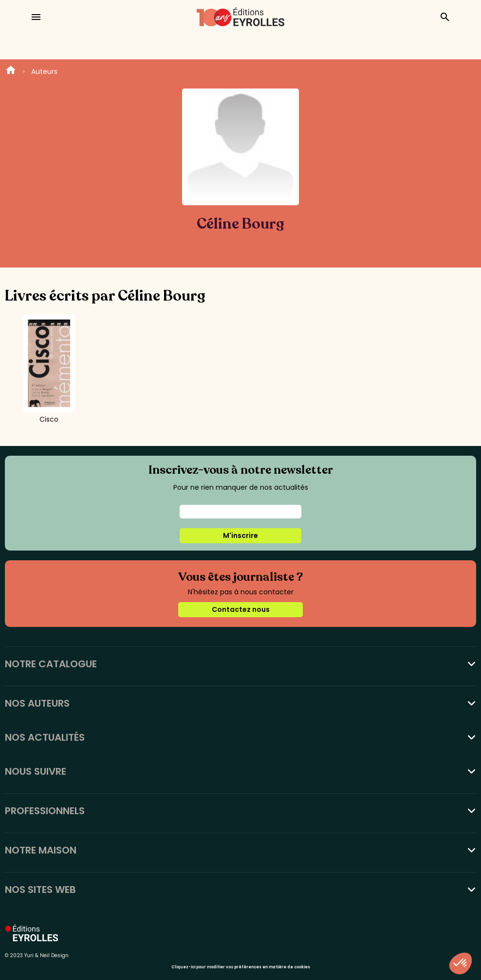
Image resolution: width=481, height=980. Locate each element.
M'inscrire (240, 535)
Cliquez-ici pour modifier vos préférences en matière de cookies (241, 967)
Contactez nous (241, 609)
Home (11, 71)
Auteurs (44, 71)
